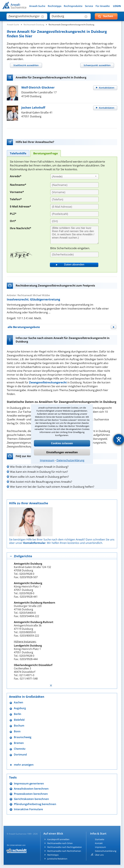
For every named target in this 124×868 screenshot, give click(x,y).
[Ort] (74, 221)
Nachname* (18, 185)
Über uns (99, 855)
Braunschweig (23, 737)
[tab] (26, 65)
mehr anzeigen (24, 765)
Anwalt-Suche (37, 6)
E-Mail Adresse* (20, 206)
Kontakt (99, 843)
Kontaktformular (34, 543)
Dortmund (20, 755)
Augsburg (20, 708)
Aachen (18, 702)
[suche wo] (67, 16)
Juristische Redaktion (57, 859)
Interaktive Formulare (28, 809)
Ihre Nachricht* (21, 228)
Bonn (17, 731)
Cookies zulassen (62, 443)
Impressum (47, 460)
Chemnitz (20, 749)
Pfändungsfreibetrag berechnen (35, 804)
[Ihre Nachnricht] (74, 235)
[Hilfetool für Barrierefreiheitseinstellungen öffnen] (119, 439)
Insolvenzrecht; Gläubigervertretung (33, 299)
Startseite (100, 839)
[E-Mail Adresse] (74, 207)
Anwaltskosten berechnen (31, 789)
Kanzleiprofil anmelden (58, 839)
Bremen (19, 743)
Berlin (18, 714)
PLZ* (13, 214)
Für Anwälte (103, 6)
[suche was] (24, 16)
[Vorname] (74, 192)
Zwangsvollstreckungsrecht (48, 382)
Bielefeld (19, 720)
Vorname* (17, 192)
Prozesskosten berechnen (31, 794)
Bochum (19, 726)
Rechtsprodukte (73, 6)
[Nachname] (74, 185)
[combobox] (75, 177)
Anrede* (16, 176)
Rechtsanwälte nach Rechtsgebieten (65, 847)
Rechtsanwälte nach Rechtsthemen (64, 851)
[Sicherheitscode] (74, 254)
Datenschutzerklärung (70, 460)
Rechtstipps (55, 6)
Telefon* (16, 199)
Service (89, 6)
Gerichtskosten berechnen (31, 799)
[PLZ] (74, 214)
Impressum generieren (29, 783)
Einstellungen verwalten (62, 452)
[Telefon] (74, 199)
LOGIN (117, 6)
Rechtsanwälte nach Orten (60, 843)
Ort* (13, 221)
